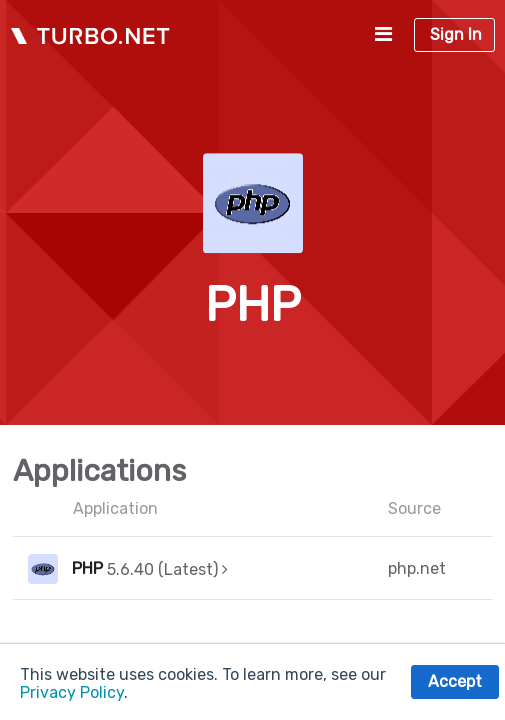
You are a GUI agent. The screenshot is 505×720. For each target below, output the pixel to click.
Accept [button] (455, 681)
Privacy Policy (72, 692)
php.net (417, 568)
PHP (87, 568)
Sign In (456, 34)
